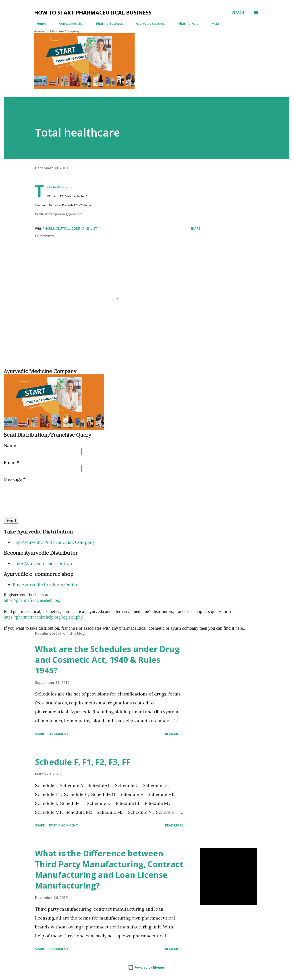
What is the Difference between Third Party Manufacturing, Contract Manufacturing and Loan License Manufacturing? (109, 869)
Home (39, 24)
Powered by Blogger (147, 967)
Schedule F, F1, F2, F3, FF (83, 762)
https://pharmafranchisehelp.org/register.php (43, 617)
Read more (174, 734)
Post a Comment (63, 825)
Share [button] (195, 228)
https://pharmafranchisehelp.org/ (33, 600)
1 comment (59, 949)
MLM (213, 24)
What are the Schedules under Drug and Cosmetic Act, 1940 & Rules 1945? (107, 660)
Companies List (68, 24)
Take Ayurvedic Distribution (42, 563)
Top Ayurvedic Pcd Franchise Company (54, 542)
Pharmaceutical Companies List (70, 228)
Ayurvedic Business (148, 24)
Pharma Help (186, 24)
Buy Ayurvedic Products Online (46, 584)
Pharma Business (107, 24)
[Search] (238, 12)
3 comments (60, 734)
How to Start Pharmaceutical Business (93, 12)
